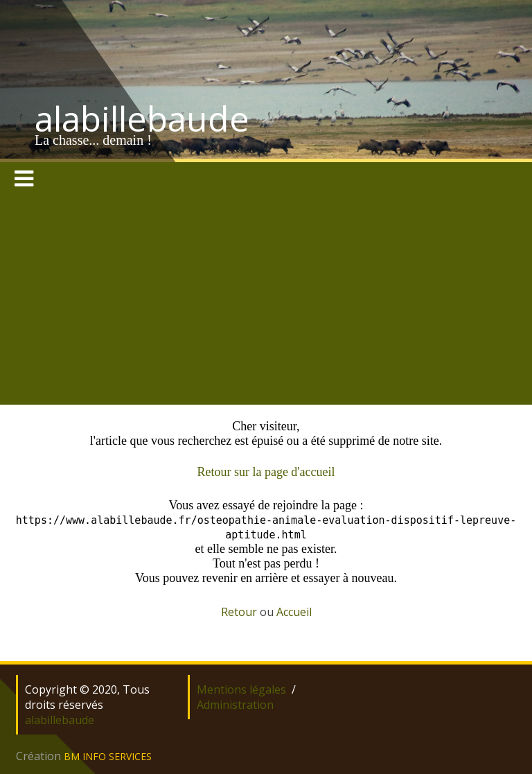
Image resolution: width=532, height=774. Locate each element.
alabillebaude (142, 118)
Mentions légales (241, 689)
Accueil (294, 612)
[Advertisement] (266, 301)
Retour (239, 612)
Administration (235, 705)
